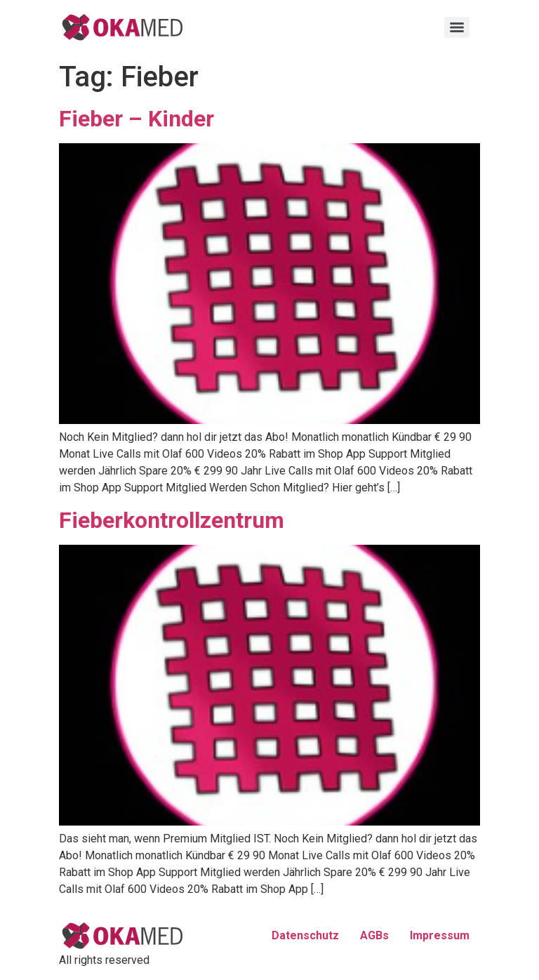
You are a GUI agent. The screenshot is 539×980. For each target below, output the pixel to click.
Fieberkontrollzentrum (172, 520)
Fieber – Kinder (137, 119)
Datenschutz (305, 935)
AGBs (374, 935)
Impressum (440, 935)
